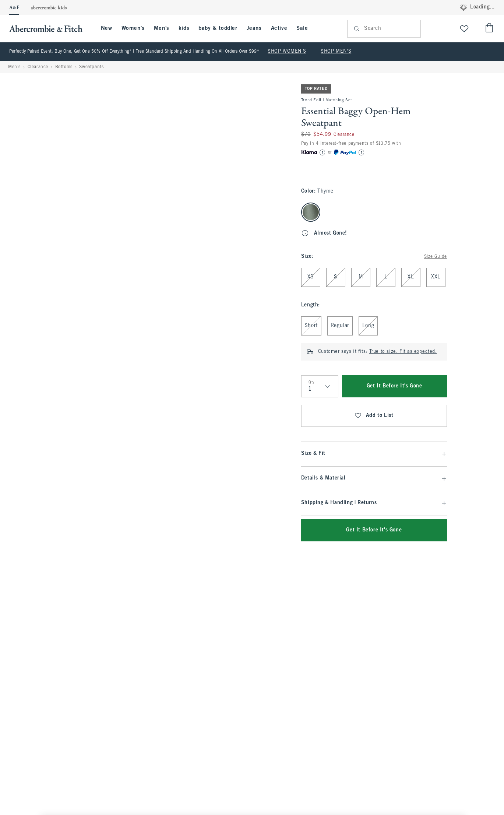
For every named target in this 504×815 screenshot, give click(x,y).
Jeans (254, 28)
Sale (302, 28)
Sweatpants (91, 67)
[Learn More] (323, 152)
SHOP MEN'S (336, 52)
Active (279, 28)
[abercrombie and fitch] (50, 29)
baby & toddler (218, 28)
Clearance (38, 67)
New (107, 28)
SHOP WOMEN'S (287, 52)
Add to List (374, 416)
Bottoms (64, 67)
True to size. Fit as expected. (403, 352)
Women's (133, 28)
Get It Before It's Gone (394, 386)
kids (184, 28)
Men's (162, 28)
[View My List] (464, 29)
